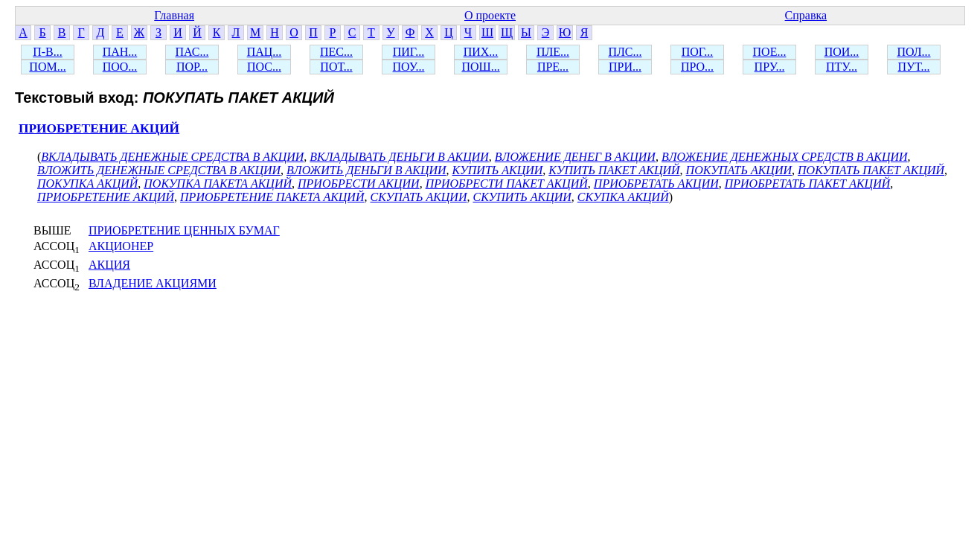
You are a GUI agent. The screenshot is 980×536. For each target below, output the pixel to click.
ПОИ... (842, 52)
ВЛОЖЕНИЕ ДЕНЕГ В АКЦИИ (575, 157)
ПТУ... (842, 67)
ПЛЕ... (553, 52)
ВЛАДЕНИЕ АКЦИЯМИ (153, 283)
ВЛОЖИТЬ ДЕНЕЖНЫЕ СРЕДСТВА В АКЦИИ (159, 170)
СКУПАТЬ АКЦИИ (418, 197)
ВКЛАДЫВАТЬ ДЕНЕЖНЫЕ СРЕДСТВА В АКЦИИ (172, 157)
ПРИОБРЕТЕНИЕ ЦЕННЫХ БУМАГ (184, 230)
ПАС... (192, 52)
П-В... (48, 52)
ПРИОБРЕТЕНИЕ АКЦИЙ (99, 128)
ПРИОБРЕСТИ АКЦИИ (359, 184)
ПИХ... (481, 52)
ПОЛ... (913, 52)
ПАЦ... (265, 52)
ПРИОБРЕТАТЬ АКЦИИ (656, 184)
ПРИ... (625, 67)
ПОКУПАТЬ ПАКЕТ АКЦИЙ (871, 170)
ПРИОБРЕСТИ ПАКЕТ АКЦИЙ (507, 184)
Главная (174, 15)
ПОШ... (480, 67)
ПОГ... (698, 52)
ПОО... (120, 67)
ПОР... (192, 67)
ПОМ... (47, 67)
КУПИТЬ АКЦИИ (498, 170)
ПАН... (120, 52)
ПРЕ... (553, 67)
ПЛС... (625, 52)
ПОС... (264, 67)
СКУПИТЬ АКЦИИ (522, 197)
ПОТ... (336, 67)
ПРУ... (770, 67)
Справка (806, 15)
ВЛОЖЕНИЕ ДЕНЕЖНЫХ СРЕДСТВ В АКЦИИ (785, 157)
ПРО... (697, 67)
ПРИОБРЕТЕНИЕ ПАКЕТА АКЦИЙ (272, 197)
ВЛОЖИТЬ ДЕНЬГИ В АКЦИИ (366, 170)
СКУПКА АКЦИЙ (623, 197)
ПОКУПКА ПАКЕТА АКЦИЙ (218, 184)
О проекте (490, 15)
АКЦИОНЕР (121, 246)
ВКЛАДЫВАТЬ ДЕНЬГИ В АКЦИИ (399, 157)
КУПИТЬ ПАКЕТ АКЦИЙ (614, 170)
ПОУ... (409, 67)
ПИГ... (409, 52)
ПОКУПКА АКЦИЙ (87, 184)
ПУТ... (913, 67)
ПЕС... (336, 52)
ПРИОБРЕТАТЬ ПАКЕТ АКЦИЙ (808, 184)
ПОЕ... (770, 52)
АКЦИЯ (109, 265)
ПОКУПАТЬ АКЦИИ (739, 170)
